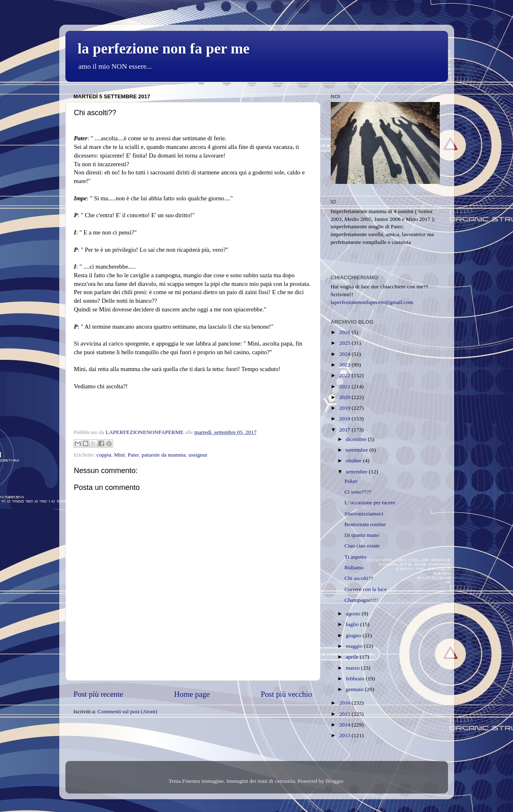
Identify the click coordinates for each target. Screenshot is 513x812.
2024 (345, 354)
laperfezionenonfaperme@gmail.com (372, 302)
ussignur (198, 455)
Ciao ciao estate (362, 546)
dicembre (357, 439)
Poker (351, 481)
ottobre (355, 461)
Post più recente (99, 694)
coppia (104, 455)
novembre (358, 450)
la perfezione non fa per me (164, 49)
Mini (119, 455)
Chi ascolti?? (359, 578)
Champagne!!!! (361, 600)
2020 (345, 397)
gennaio (355, 689)
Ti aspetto (355, 557)
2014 (345, 725)
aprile (353, 657)
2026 (345, 332)
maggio (355, 646)
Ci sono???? (358, 492)
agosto (354, 614)
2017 (345, 430)
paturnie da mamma (164, 455)
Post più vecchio (287, 694)
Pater (133, 455)
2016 (345, 703)
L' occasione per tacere (370, 502)
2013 (345, 735)
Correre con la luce (366, 589)
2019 (345, 408)
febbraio (356, 679)
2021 (345, 386)
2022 (345, 375)
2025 (345, 343)
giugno (354, 635)
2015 (345, 714)
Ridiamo (354, 567)
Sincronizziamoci (364, 514)
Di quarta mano (362, 535)
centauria (284, 781)
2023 (345, 365)
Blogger (334, 781)
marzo (354, 668)
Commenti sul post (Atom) (127, 711)
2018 (345, 419)
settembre (357, 472)
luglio (353, 624)
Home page (192, 694)
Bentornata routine (365, 524)
